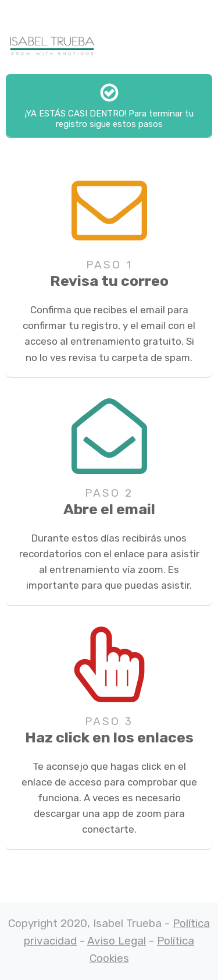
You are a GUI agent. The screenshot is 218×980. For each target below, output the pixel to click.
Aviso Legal (117, 941)
